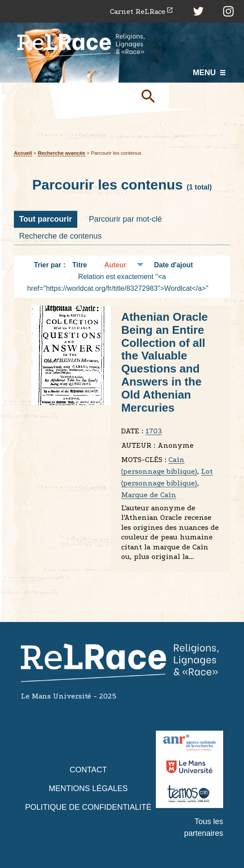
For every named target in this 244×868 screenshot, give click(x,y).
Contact (88, 770)
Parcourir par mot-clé (125, 219)
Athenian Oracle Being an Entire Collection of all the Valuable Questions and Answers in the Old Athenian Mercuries (164, 362)
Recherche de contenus (60, 236)
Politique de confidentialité (88, 807)
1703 (154, 431)
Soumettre (152, 96)
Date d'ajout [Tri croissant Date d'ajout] (174, 265)
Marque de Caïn (149, 495)
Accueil (23, 153)
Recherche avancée (61, 153)
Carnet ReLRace (138, 12)
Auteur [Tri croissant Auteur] (115, 265)
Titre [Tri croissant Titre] (80, 265)
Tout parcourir (46, 219)
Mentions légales (88, 788)
